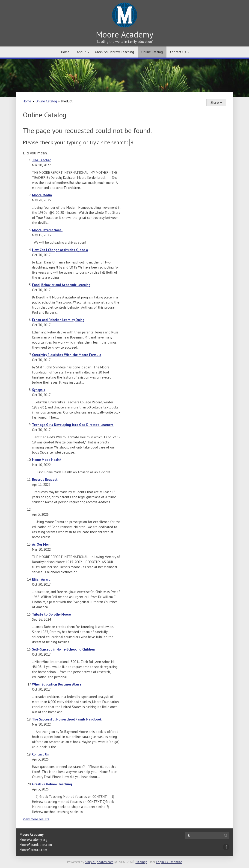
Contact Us (178, 52)
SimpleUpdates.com (99, 862)
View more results (36, 819)
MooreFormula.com (33, 850)
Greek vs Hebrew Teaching (114, 52)
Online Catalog (152, 52)
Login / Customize (169, 862)
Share (216, 103)
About (81, 52)
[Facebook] (226, 847)
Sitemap (141, 862)
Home (65, 52)
